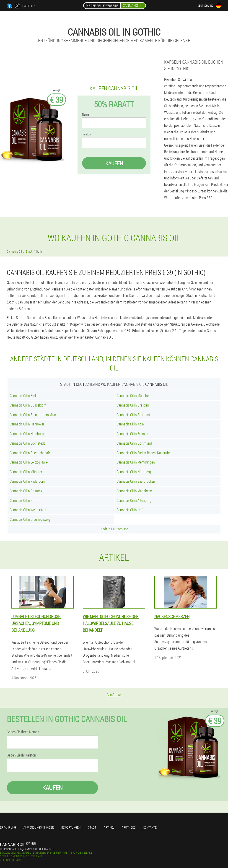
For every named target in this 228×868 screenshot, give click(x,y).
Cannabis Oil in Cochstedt (27, 443)
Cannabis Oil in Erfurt (24, 500)
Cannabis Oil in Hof (130, 510)
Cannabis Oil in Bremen (132, 434)
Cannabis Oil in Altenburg (134, 500)
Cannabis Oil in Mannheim (134, 491)
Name (85, 114)
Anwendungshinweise (39, 827)
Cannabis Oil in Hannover (27, 424)
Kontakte (150, 827)
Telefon (87, 134)
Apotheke (129, 827)
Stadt (92, 827)
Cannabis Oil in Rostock (26, 491)
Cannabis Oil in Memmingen (136, 462)
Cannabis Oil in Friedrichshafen (31, 453)
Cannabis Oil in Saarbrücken (136, 481)
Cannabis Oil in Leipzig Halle (29, 462)
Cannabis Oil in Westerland (28, 510)
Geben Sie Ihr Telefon (21, 755)
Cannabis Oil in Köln (130, 424)
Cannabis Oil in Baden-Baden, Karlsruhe (144, 453)
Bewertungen (71, 827)
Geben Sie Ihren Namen (23, 732)
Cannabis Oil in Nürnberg (134, 472)
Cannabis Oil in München (134, 395)
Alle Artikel (114, 694)
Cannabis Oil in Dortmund (134, 443)
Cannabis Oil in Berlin (24, 395)
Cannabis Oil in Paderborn (27, 481)
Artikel (109, 827)
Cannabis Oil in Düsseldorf (28, 405)
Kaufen (114, 163)
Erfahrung (8, 827)
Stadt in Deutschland (114, 529)
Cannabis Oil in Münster (26, 472)
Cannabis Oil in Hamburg (27, 434)
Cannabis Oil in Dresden (133, 405)
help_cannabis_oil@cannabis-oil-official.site (27, 849)
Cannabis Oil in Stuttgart (133, 415)
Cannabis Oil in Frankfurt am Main (33, 415)
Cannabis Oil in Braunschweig (30, 519)
